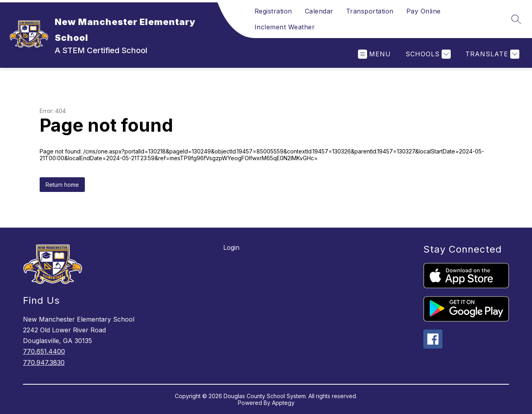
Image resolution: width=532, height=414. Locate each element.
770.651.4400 (44, 351)
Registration (273, 11)
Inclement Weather (285, 27)
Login (231, 247)
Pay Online (424, 11)
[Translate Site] (491, 54)
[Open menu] (374, 54)
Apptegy (283, 403)
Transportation (370, 11)
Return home (62, 185)
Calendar (319, 11)
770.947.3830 (44, 362)
